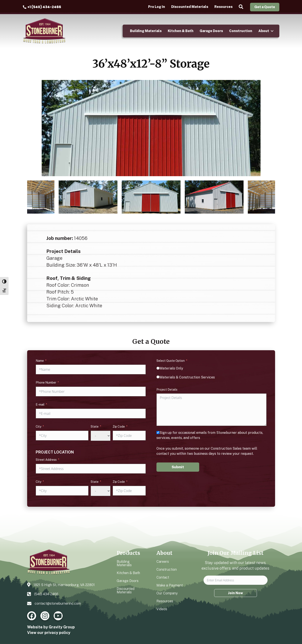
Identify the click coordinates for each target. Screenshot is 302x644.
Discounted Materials (190, 7)
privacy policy (57, 633)
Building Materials (146, 31)
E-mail (40, 405)
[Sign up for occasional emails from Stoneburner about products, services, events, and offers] (158, 433)
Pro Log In (157, 7)
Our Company (167, 593)
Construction (241, 31)
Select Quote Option (171, 361)
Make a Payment (170, 585)
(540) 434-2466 (46, 594)
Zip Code (119, 427)
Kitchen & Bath (181, 31)
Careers (163, 562)
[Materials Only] (158, 368)
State (95, 427)
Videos (162, 609)
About (264, 31)
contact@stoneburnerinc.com (58, 603)
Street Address (46, 460)
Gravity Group (62, 627)
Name (40, 361)
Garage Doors (211, 31)
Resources (223, 7)
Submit (178, 467)
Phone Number (46, 383)
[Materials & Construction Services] (158, 377)
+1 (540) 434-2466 (44, 7)
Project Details (167, 390)
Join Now (236, 593)
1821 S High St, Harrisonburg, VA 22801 (64, 585)
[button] (242, 7)
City (38, 427)
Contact (163, 577)
